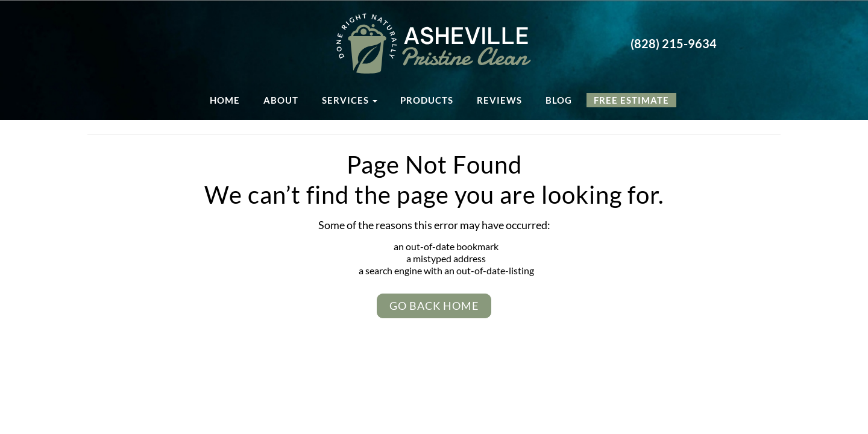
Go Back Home (434, 306)
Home (225, 100)
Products (427, 100)
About (281, 100)
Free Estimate (631, 100)
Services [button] (350, 100)
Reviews (499, 100)
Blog (559, 100)
